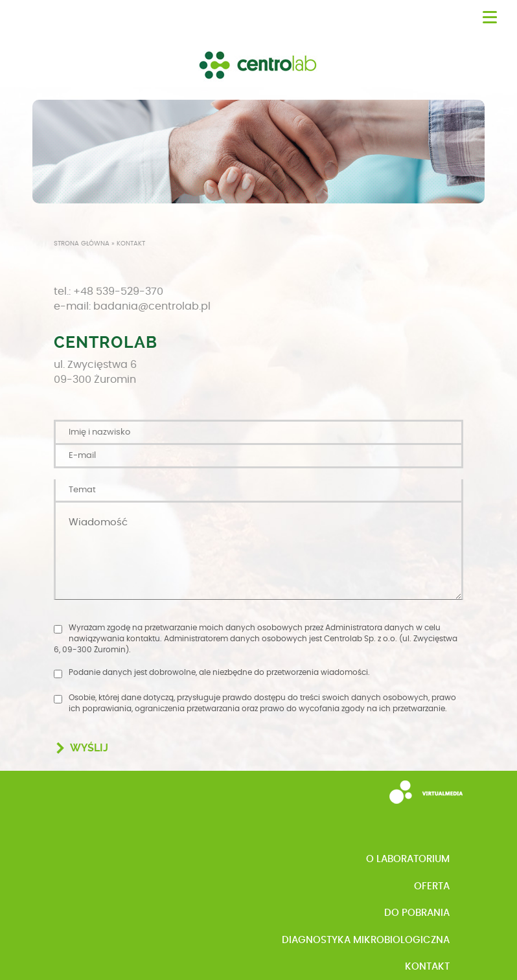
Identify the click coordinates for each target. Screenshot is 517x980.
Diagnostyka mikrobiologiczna (366, 940)
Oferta (432, 886)
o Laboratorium (408, 859)
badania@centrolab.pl (152, 306)
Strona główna (82, 244)
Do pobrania (417, 913)
